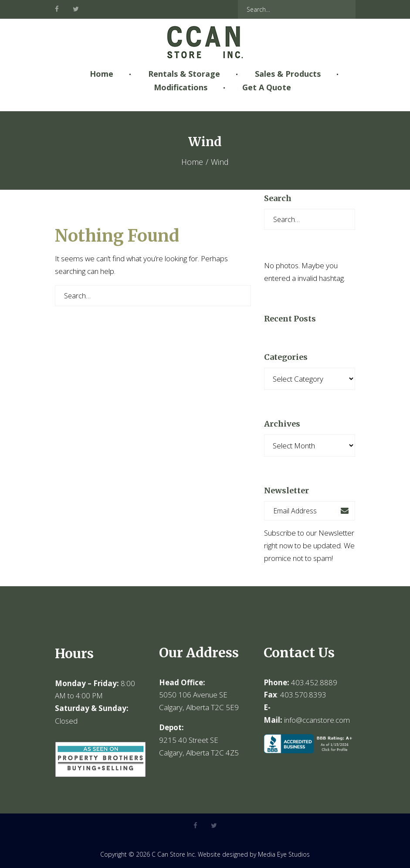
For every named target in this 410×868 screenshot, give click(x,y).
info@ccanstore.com (317, 720)
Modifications (181, 87)
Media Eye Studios (284, 854)
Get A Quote (267, 87)
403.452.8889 (314, 682)
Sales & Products (288, 74)
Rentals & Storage (184, 74)
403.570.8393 (303, 695)
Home (102, 74)
